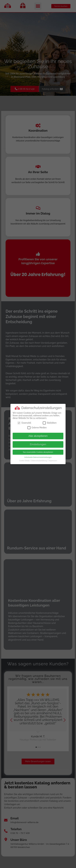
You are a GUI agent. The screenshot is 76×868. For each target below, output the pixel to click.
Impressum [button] (53, 461)
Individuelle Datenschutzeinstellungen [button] (38, 457)
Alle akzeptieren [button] (38, 436)
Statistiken (50, 423)
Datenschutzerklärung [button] (39, 461)
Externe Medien (37, 428)
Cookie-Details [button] (25, 461)
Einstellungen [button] (38, 444)
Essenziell (24, 423)
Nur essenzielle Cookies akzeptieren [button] (38, 452)
